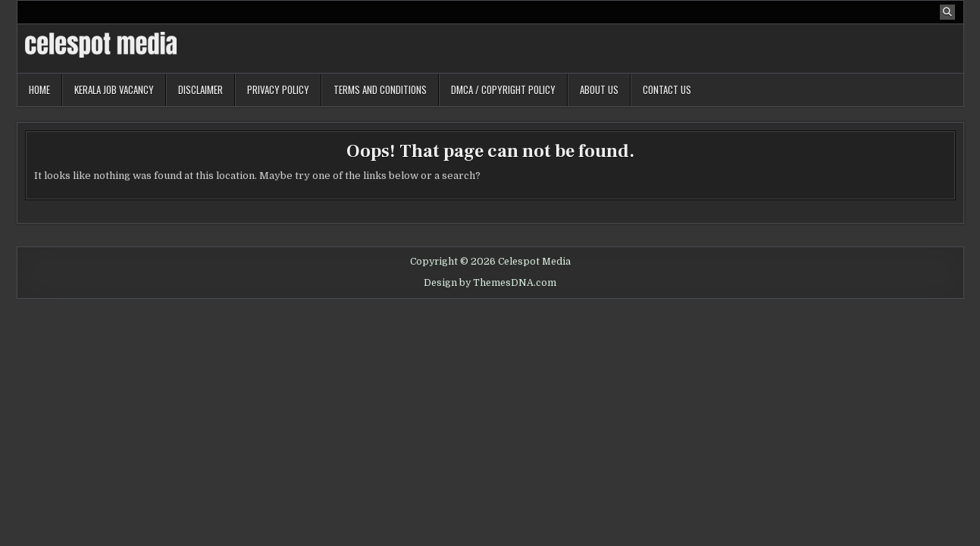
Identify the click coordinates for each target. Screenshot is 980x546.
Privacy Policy (278, 89)
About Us (599, 89)
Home (39, 89)
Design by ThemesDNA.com (490, 283)
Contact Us (667, 89)
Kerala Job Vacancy (114, 89)
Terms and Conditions (380, 89)
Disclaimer (200, 89)
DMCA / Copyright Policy (503, 89)
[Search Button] (947, 12)
